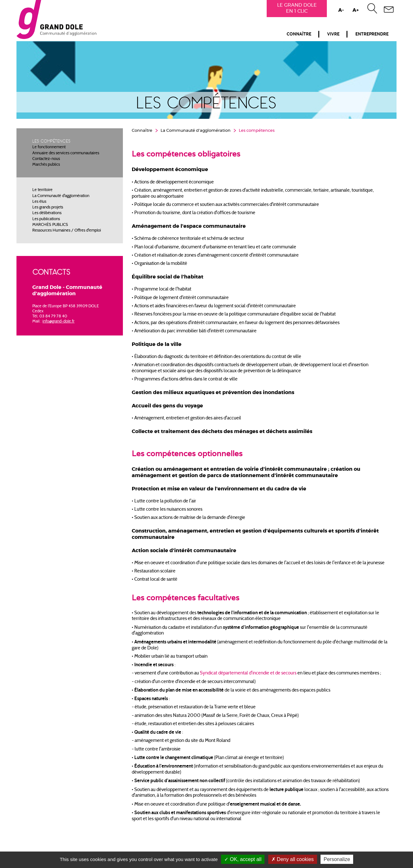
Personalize (337, 859)
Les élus (39, 202)
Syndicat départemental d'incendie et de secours (248, 673)
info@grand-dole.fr (58, 322)
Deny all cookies (293, 859)
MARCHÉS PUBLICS (50, 225)
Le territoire (42, 190)
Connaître (299, 34)
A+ (356, 10)
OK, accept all (243, 859)
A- (341, 10)
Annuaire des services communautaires (66, 153)
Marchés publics (46, 165)
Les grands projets (48, 207)
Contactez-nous (46, 159)
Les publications (46, 219)
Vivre (333, 34)
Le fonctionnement (49, 147)
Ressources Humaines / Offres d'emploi (67, 231)
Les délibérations (47, 213)
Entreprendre (372, 34)
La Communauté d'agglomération (61, 196)
